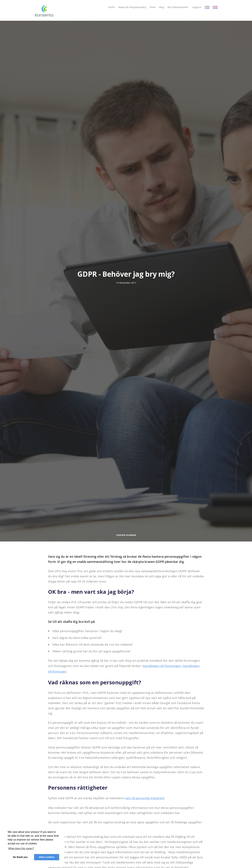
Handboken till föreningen (162, 666)
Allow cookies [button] (47, 857)
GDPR (111, 7)
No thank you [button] (20, 857)
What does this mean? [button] (21, 848)
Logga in (197, 7)
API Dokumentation (178, 7)
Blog (162, 7)
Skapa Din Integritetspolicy (132, 7)
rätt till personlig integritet (145, 798)
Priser (153, 7)
